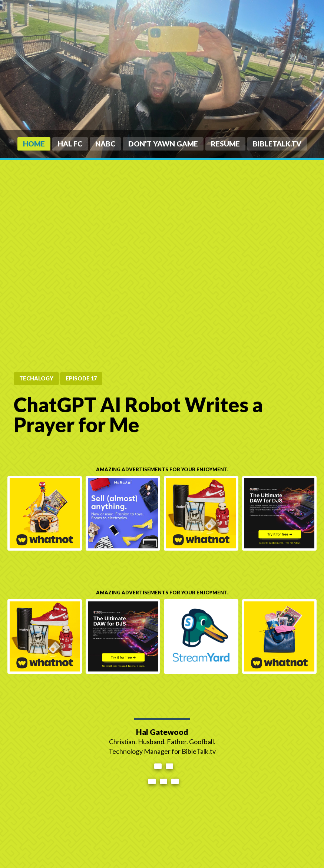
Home (34, 144)
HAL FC (70, 144)
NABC (105, 144)
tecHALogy (36, 378)
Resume (225, 144)
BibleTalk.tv (277, 144)
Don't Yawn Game (163, 144)
